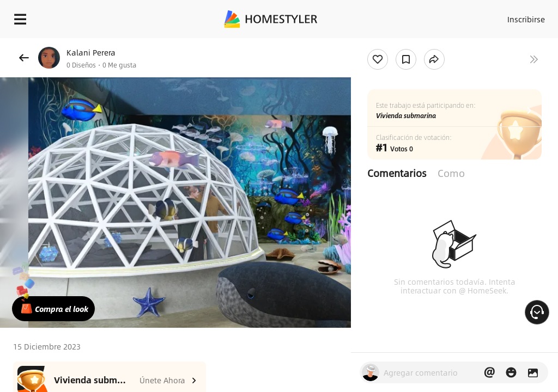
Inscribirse (524, 16)
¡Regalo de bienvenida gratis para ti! (439, 46)
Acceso (482, 16)
